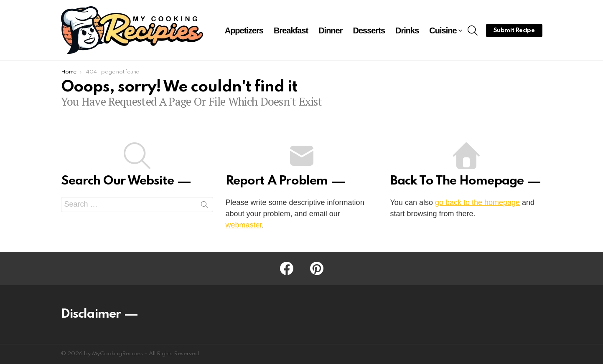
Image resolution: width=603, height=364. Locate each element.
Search (204, 206)
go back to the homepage (477, 202)
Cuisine (443, 31)
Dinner (330, 30)
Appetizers (244, 30)
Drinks (407, 30)
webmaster (244, 225)
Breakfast (291, 30)
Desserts (369, 30)
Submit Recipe (514, 30)
